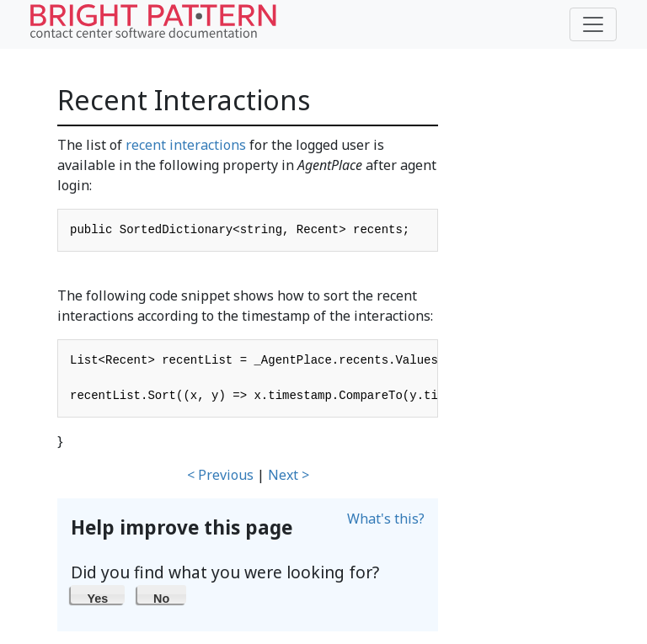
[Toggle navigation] (593, 24)
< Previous (220, 475)
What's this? (386, 519)
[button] (98, 594)
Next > (289, 475)
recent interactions (186, 145)
